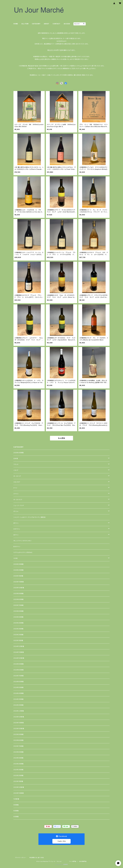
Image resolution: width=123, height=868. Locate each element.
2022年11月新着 (19, 793)
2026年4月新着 (19, 453)
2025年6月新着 (18, 611)
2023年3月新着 (18, 770)
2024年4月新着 (19, 693)
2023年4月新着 (18, 764)
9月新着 (16, 805)
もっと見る (61, 438)
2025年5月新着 (18, 617)
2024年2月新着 (18, 705)
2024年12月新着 (19, 646)
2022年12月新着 (19, 787)
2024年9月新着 (19, 664)
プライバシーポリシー (21, 858)
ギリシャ (16, 511)
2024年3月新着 (18, 699)
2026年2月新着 (18, 570)
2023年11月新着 (19, 723)
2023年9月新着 (18, 734)
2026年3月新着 (18, 564)
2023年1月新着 (18, 781)
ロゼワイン (17, 529)
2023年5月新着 (18, 758)
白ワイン (16, 535)
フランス (16, 464)
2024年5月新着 (18, 687)
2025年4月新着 (18, 623)
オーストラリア (18, 500)
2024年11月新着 (19, 652)
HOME (16, 24)
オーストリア (17, 476)
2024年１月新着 (19, 711)
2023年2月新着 (18, 775)
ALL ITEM (25, 24)
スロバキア (17, 482)
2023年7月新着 (18, 746)
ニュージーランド (19, 505)
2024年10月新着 (19, 658)
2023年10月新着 (19, 729)
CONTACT (56, 24)
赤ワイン (16, 523)
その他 (15, 558)
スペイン (16, 494)
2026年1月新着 (18, 576)
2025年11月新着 (19, 582)
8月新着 (16, 811)
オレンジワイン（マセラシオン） (23, 541)
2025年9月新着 (18, 594)
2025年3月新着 (18, 629)
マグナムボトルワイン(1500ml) (23, 552)
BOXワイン (17, 547)
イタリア (16, 470)
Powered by (61, 864)
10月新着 (16, 799)
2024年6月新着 (19, 682)
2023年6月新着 (18, 752)
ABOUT (47, 24)
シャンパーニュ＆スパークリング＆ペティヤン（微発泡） (30, 517)
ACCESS (67, 24)
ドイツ (15, 488)
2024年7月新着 (19, 676)
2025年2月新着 (18, 635)
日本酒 (16, 458)
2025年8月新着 (18, 599)
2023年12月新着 (19, 717)
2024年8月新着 (19, 670)
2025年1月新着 (18, 640)
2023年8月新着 (18, 740)
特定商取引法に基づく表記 (37, 858)
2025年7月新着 (18, 605)
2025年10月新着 (19, 588)
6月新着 (16, 817)
